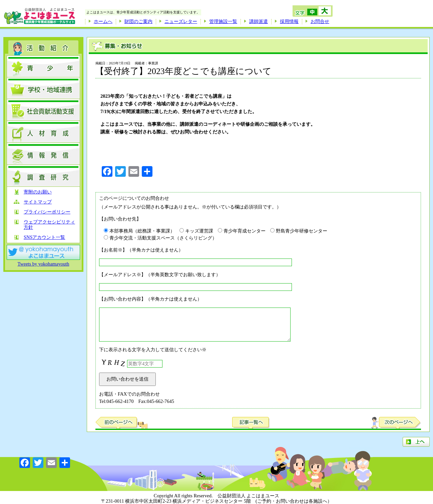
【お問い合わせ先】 (120, 219)
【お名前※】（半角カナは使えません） (141, 250)
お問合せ (320, 21)
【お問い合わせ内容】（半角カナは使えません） (150, 299)
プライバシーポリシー (47, 212)
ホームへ (103, 21)
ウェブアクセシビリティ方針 (49, 225)
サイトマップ (38, 202)
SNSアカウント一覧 (44, 237)
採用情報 (289, 21)
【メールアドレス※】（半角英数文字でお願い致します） (160, 275)
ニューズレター (181, 21)
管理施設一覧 (223, 21)
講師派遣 (259, 21)
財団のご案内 (138, 21)
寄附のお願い (38, 192)
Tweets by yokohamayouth (44, 264)
